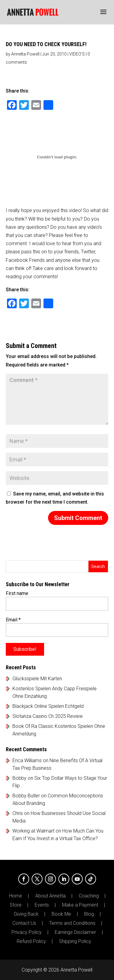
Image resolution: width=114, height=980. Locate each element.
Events (42, 905)
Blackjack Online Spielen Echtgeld (48, 706)
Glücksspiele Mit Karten (37, 679)
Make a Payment (80, 905)
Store (16, 905)
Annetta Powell (25, 54)
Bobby (19, 778)
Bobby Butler (26, 796)
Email (13, 620)
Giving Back (26, 914)
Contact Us (24, 923)
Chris (18, 813)
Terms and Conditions (72, 923)
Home (16, 896)
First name (17, 593)
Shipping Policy (75, 941)
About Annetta (50, 896)
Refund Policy (31, 941)
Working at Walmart (33, 831)
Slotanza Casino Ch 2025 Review (48, 716)
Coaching (89, 896)
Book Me (61, 914)
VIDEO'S (77, 54)
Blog (89, 914)
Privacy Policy (27, 932)
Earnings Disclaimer (75, 932)
